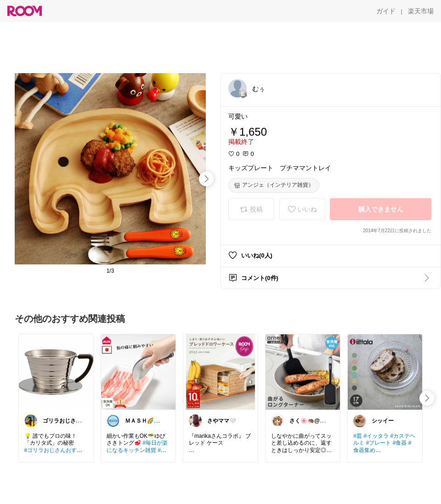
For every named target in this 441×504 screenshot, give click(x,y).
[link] (56, 372)
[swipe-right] (206, 179)
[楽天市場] (421, 11)
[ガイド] (386, 11)
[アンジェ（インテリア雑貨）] (274, 185)
